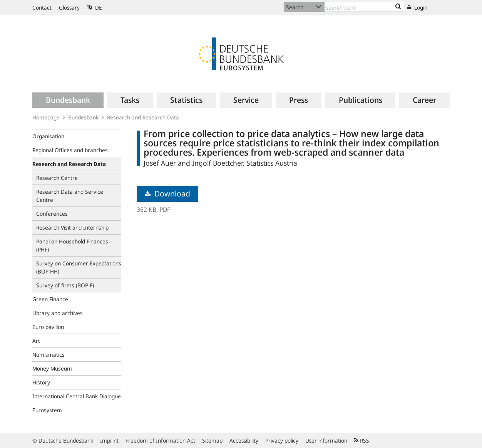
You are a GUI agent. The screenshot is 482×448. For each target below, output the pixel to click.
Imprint (109, 440)
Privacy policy (282, 440)
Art (36, 341)
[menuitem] (68, 100)
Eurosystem (47, 410)
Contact (42, 8)
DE (95, 8)
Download (167, 194)
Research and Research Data (143, 117)
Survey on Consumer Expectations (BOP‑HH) (79, 267)
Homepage (46, 117)
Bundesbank (83, 117)
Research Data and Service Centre (70, 196)
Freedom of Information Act (160, 440)
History (41, 382)
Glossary (69, 8)
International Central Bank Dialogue (77, 396)
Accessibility (244, 440)
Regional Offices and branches (70, 150)
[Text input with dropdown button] (364, 7)
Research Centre (57, 178)
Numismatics (49, 355)
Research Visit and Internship (72, 227)
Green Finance (50, 299)
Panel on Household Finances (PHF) (72, 245)
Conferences (52, 214)
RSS (362, 440)
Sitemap (212, 440)
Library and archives (58, 313)
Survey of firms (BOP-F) (65, 285)
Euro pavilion (48, 327)
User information (326, 440)
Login (417, 8)
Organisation (48, 136)
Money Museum (52, 368)
